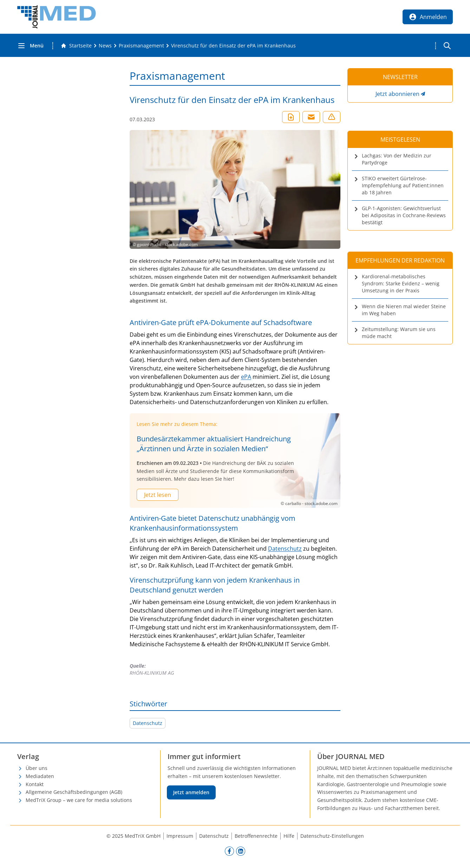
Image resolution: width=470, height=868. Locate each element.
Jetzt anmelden (191, 792)
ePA (246, 377)
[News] (105, 46)
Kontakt (35, 784)
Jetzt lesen (158, 495)
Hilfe (289, 836)
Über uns (37, 768)
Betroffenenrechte (256, 836)
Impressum (180, 836)
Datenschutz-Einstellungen (332, 836)
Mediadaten (40, 776)
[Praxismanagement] (141, 46)
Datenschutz (285, 549)
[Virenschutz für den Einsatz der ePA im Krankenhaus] (233, 46)
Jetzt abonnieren (397, 94)
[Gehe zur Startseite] (76, 46)
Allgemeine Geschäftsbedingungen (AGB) (74, 792)
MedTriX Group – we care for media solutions (79, 800)
